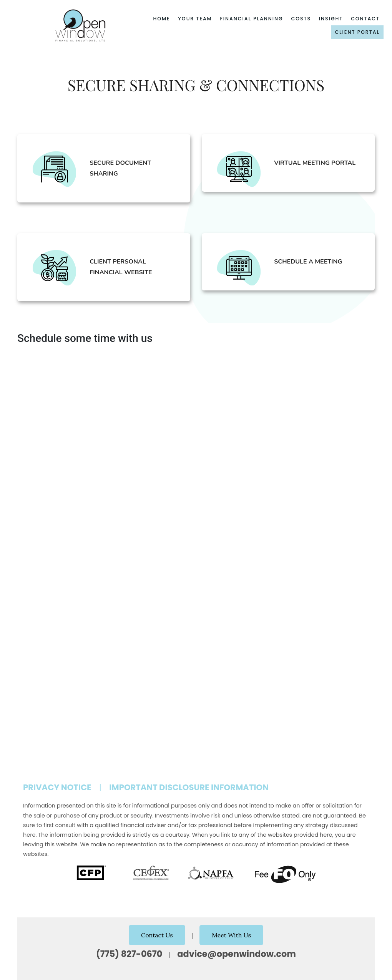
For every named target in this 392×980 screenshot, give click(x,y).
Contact (365, 19)
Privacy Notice (57, 787)
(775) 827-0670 (129, 954)
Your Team (195, 19)
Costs (301, 19)
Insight (331, 19)
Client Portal (357, 32)
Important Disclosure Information (189, 787)
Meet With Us (231, 935)
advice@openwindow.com (237, 954)
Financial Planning (251, 19)
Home (161, 19)
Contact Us (157, 935)
